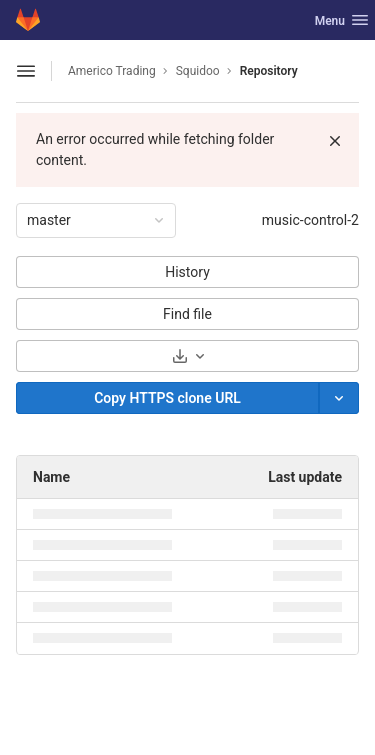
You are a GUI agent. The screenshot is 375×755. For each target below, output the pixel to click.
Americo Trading (112, 71)
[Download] (187, 356)
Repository (269, 71)
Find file (187, 314)
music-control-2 (310, 220)
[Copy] (167, 398)
